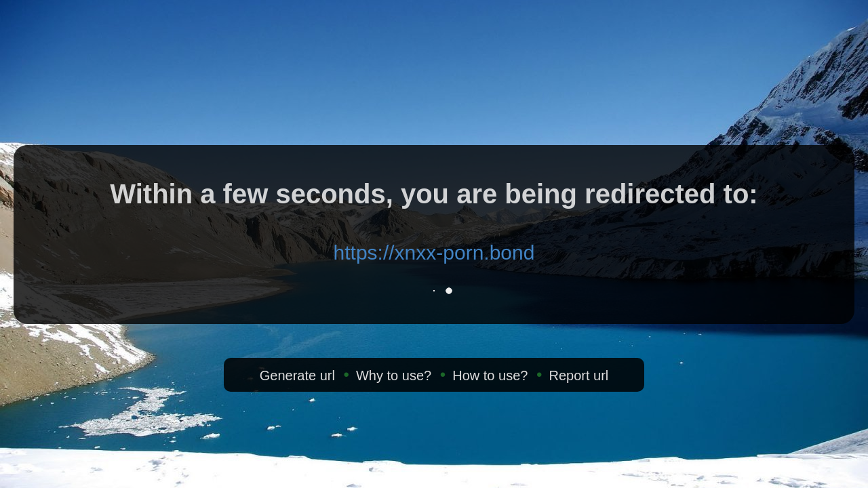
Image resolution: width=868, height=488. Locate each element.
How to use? (490, 375)
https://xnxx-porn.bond (434, 252)
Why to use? (394, 375)
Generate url (297, 375)
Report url (578, 375)
